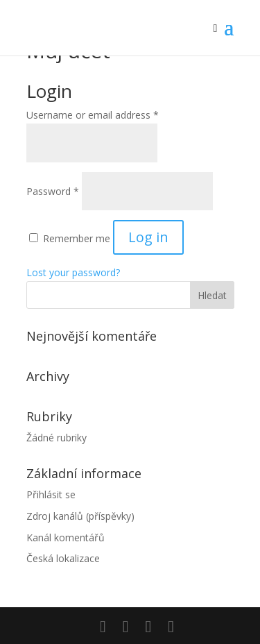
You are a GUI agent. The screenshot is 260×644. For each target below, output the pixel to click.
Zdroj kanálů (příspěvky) (80, 516)
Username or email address (93, 115)
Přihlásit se (51, 494)
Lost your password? (73, 272)
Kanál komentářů (66, 537)
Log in (148, 237)
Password (53, 191)
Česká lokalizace (63, 558)
